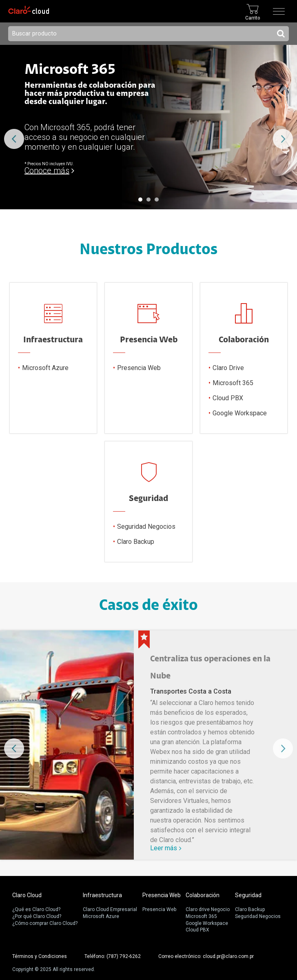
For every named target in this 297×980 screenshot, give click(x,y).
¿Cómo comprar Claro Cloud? (45, 923)
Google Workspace (240, 414)
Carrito (253, 18)
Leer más (164, 848)
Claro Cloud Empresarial (110, 909)
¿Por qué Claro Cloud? (37, 916)
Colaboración (203, 895)
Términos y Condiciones (40, 956)
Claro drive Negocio (208, 909)
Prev (14, 139)
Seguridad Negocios (146, 527)
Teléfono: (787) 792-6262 (113, 956)
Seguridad (248, 895)
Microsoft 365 (233, 383)
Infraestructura (102, 895)
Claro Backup (136, 542)
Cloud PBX (228, 398)
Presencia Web (139, 368)
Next (283, 139)
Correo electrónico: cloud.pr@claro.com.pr (206, 956)
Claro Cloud (27, 895)
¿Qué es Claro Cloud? (36, 909)
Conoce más (47, 171)
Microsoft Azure (45, 368)
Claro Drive (228, 368)
